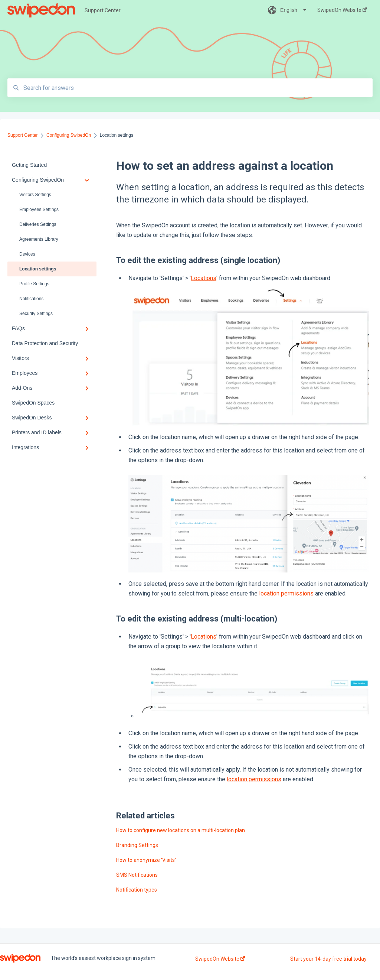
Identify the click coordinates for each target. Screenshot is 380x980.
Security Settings (36, 314)
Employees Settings (39, 210)
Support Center (103, 10)
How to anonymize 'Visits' (146, 860)
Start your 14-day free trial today (328, 959)
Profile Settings (34, 284)
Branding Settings (137, 845)
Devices (27, 254)
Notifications (31, 299)
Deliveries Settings (38, 224)
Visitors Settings (35, 195)
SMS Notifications (137, 875)
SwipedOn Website (220, 959)
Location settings (38, 269)
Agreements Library (39, 239)
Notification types (137, 890)
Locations (204, 278)
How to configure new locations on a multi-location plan (181, 830)
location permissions (286, 593)
